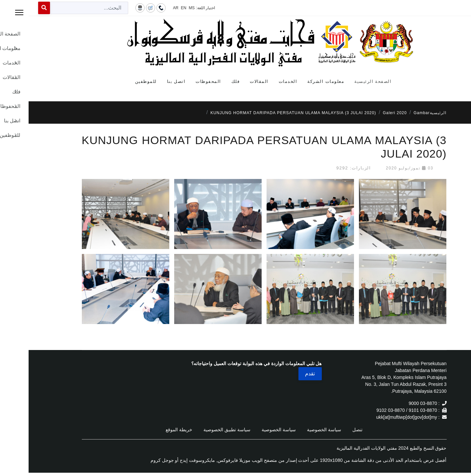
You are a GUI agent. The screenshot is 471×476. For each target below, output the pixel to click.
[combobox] (60, 8)
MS (163, 8)
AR (147, 8)
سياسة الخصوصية (295, 430)
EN (155, 8)
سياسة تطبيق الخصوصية (198, 430)
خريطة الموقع (150, 430)
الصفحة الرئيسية (344, 81)
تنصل (329, 430)
